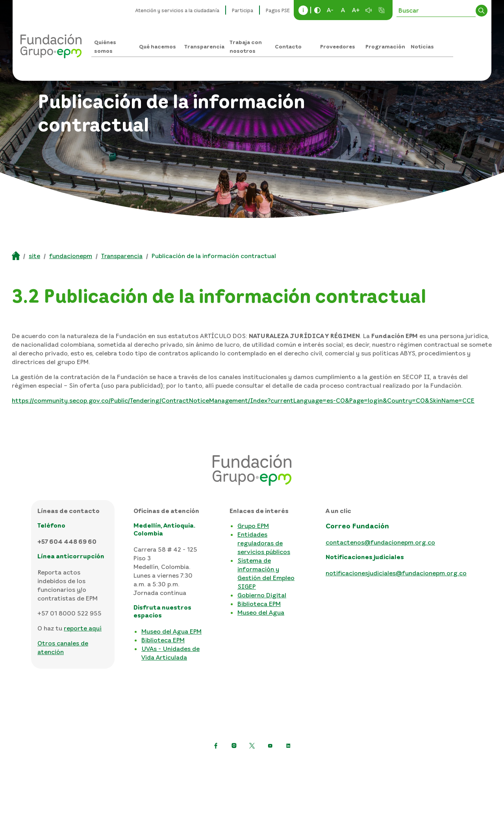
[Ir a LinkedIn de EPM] (288, 746)
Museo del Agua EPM (171, 631)
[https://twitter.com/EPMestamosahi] (252, 746)
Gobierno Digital (262, 595)
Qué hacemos (157, 46)
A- (330, 10)
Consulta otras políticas (252, 777)
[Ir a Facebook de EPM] (216, 746)
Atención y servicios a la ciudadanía (177, 10)
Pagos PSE (278, 10)
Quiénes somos (105, 46)
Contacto (288, 46)
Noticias (422, 46)
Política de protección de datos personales (172, 765)
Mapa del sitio (368, 765)
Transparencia (204, 46)
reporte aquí (83, 628)
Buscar (482, 11)
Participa (243, 10)
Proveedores (338, 46)
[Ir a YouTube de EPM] (270, 746)
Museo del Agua (261, 612)
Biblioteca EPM (163, 640)
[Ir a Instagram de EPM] (234, 746)
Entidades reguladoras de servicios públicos (264, 543)
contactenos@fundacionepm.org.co (380, 542)
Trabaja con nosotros (246, 46)
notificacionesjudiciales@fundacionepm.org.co (396, 573)
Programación (385, 46)
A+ (356, 10)
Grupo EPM (253, 526)
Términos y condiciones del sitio (292, 765)
